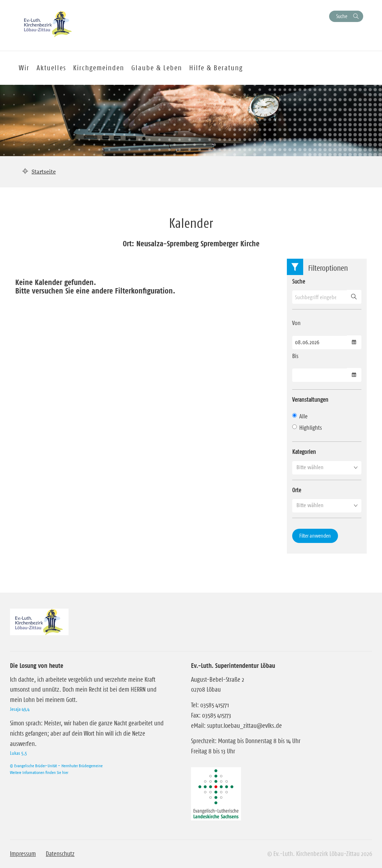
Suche (342, 16)
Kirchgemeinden (99, 68)
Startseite (44, 171)
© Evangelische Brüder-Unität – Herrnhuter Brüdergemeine (56, 766)
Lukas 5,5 (18, 753)
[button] (327, 467)
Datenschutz (60, 854)
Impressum (23, 854)
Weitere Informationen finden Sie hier (39, 772)
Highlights (307, 428)
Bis (295, 356)
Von (296, 323)
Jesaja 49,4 (20, 709)
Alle (300, 416)
